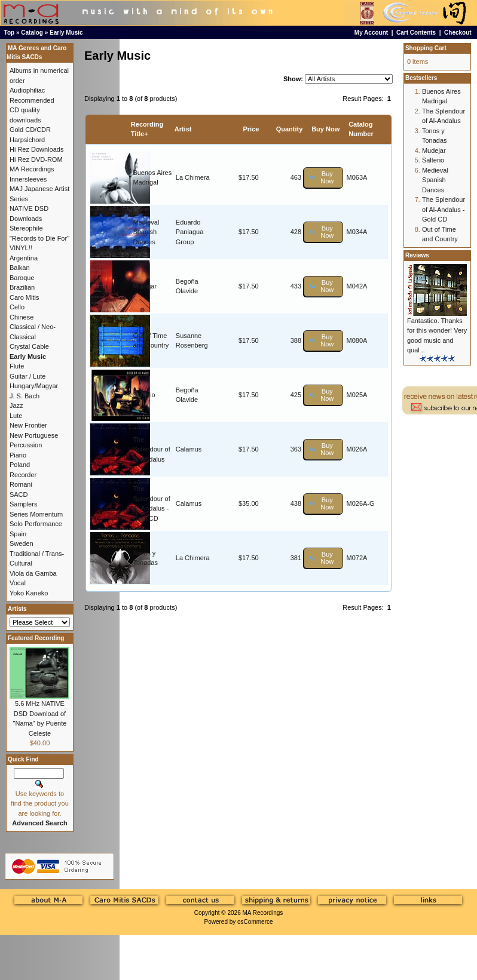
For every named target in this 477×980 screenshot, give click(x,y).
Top (10, 33)
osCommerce (255, 922)
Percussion (26, 445)
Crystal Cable (29, 346)
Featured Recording (36, 638)
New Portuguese (34, 435)
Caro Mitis (25, 297)
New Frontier (28, 425)
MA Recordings (262, 913)
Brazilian (22, 287)
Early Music (66, 33)
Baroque (22, 278)
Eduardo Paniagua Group (190, 232)
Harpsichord (27, 140)
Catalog (32, 33)
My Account (371, 33)
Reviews (417, 255)
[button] (323, 178)
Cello (17, 307)
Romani (21, 484)
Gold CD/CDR (30, 130)
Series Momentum (36, 514)
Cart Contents (416, 33)
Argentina (24, 258)
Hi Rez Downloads (36, 149)
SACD (19, 494)
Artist (183, 129)
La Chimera (193, 177)
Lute (16, 416)
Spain (18, 534)
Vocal (18, 583)
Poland (20, 465)
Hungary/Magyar (34, 386)
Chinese (22, 317)
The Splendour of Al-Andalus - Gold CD (444, 209)
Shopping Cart (426, 48)
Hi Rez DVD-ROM (36, 159)
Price (251, 129)
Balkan (20, 268)
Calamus (189, 449)
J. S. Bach (25, 396)
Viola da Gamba (33, 573)
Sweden (22, 543)
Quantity (290, 129)
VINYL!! (21, 248)
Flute (17, 366)
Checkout (458, 33)
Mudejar (145, 286)
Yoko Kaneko (29, 593)
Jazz (16, 405)
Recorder (23, 475)
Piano (18, 455)
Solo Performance (36, 524)
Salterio (144, 395)
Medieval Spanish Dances (146, 232)
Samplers (23, 504)
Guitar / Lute (28, 376)
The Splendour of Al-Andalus (151, 449)
